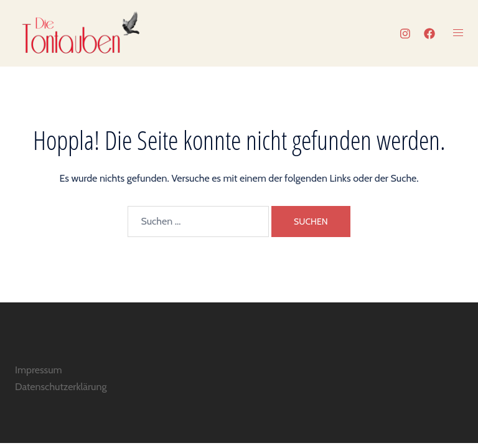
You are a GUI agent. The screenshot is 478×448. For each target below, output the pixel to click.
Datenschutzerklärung (61, 387)
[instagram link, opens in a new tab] (404, 34)
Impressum (39, 370)
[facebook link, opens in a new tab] (429, 34)
